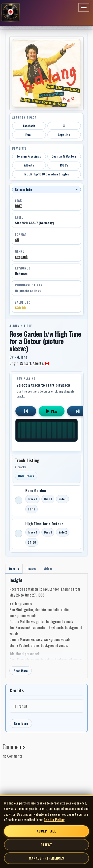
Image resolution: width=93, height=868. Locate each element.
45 (17, 240)
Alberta (29, 165)
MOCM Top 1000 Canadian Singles (47, 174)
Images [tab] (31, 568)
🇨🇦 (47, 363)
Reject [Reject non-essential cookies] (46, 845)
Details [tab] (14, 569)
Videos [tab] (48, 568)
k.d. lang (21, 357)
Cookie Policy (54, 819)
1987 (18, 206)
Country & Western (64, 156)
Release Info (46, 189)
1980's (64, 165)
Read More (21, 671)
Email (29, 135)
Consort (26, 363)
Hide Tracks (26, 476)
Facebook (29, 126)
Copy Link (64, 135)
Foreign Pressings (29, 156)
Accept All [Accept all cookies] (46, 831)
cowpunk (21, 257)
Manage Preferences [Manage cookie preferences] (46, 858)
